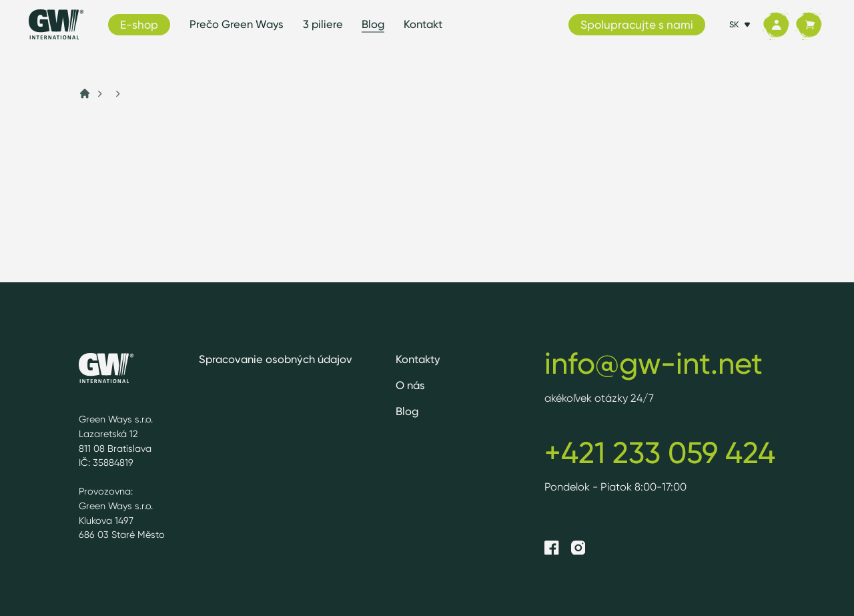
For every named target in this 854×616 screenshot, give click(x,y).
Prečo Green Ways (237, 24)
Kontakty (418, 359)
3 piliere (323, 24)
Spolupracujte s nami (637, 24)
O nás (410, 385)
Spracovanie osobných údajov (276, 359)
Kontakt (423, 24)
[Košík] (809, 25)
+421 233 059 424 (660, 452)
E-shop (139, 24)
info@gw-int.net (654, 363)
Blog (373, 24)
